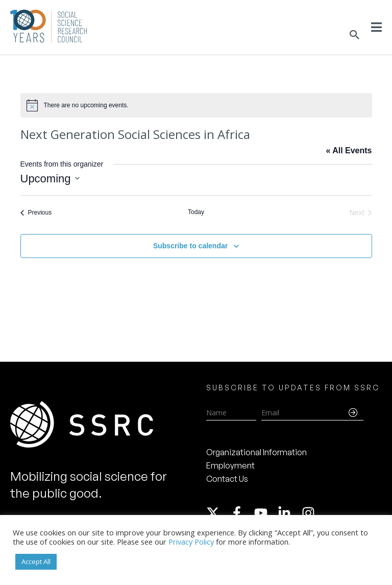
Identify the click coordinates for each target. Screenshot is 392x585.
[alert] (196, 105)
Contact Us (227, 479)
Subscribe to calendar (190, 246)
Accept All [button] (36, 561)
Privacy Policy (191, 542)
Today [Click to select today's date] (196, 212)
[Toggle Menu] (376, 27)
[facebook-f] (241, 513)
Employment (230, 465)
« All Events (349, 150)
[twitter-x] (217, 513)
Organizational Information (256, 452)
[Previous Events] (36, 213)
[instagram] (310, 513)
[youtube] (265, 513)
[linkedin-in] (289, 513)
